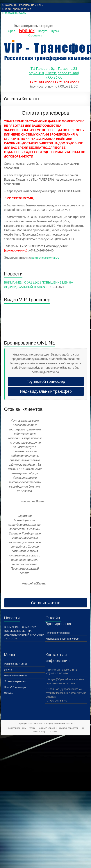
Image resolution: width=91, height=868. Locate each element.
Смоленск (35, 35)
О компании (10, 5)
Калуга (43, 31)
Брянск (27, 30)
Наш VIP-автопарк (15, 687)
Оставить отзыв (46, 603)
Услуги (8, 670)
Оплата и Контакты (14, 13)
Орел (11, 31)
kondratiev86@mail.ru (45, 257)
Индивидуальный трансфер (46, 391)
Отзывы (9, 693)
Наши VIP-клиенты (15, 675)
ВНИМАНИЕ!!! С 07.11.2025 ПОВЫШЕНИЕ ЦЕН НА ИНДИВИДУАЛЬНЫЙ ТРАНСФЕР (24, 631)
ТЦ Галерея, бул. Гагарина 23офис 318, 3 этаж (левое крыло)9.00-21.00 (54, 73)
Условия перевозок (15, 681)
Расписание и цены (31, 5)
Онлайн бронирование (17, 9)
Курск (55, 31)
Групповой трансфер (46, 381)
